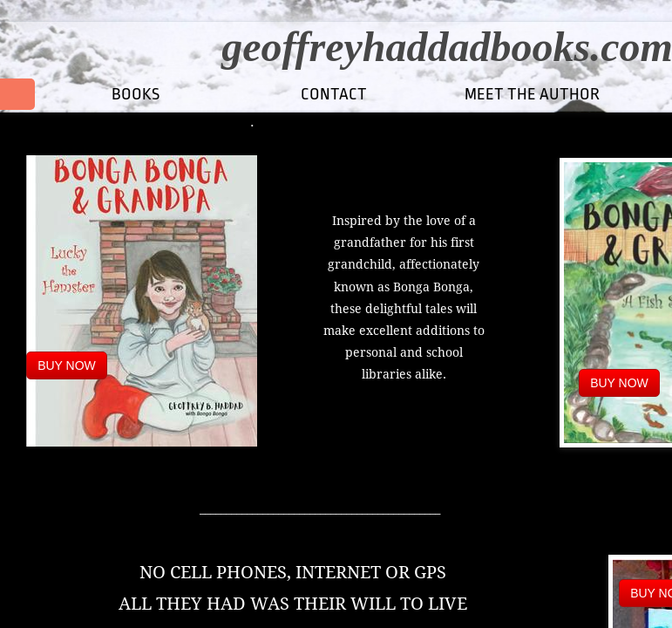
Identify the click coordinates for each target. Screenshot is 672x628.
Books (136, 94)
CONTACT (334, 94)
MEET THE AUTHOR (532, 94)
